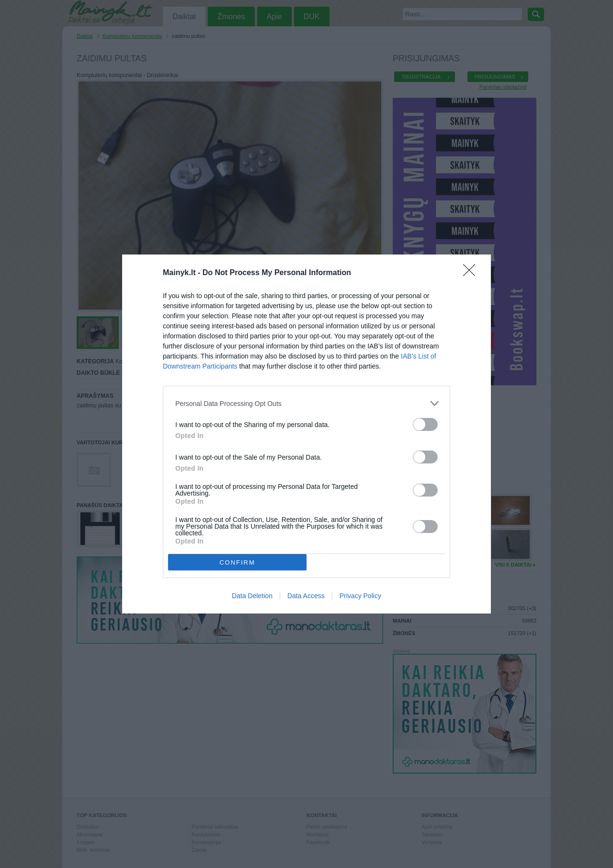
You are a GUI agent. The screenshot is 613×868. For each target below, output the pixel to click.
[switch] (425, 424)
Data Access (306, 596)
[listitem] (306, 403)
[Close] (472, 273)
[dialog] (306, 434)
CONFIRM (237, 562)
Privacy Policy (360, 596)
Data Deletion (252, 596)
